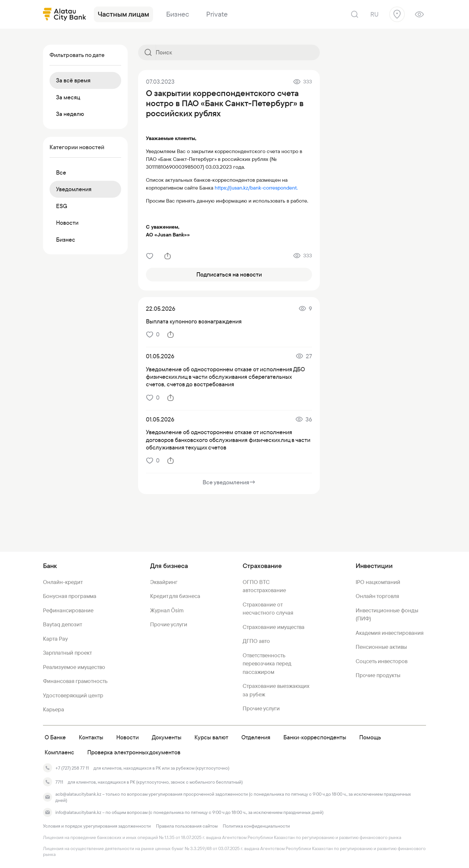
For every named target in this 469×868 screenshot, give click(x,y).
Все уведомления (229, 482)
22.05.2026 (161, 309)
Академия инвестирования (390, 633)
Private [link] (217, 14)
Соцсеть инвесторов (382, 661)
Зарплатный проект (67, 653)
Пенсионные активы (381, 647)
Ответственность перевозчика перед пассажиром (267, 664)
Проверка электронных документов (134, 752)
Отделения (256, 737)
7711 (59, 782)
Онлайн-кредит (63, 582)
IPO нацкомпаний (378, 582)
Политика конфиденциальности (256, 826)
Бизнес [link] (178, 14)
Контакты (91, 737)
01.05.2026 (160, 356)
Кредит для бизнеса (175, 596)
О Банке (55, 737)
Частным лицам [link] (123, 14)
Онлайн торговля (377, 596)
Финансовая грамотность (75, 681)
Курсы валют (211, 737)
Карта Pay (55, 639)
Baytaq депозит (63, 624)
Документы (167, 737)
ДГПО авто (256, 641)
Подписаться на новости (229, 274)
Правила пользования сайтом (187, 826)
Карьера (54, 709)
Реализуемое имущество (74, 667)
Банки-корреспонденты (315, 737)
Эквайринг (164, 582)
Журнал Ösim (167, 610)
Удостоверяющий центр (73, 695)
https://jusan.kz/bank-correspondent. (256, 188)
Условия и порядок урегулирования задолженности (97, 826)
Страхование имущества (274, 627)
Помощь (370, 737)
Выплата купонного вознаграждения (194, 321)
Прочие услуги (169, 624)
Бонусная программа (70, 596)
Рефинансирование (68, 610)
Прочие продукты (378, 675)
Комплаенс (59, 752)
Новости (128, 737)
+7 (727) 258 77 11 (72, 768)
